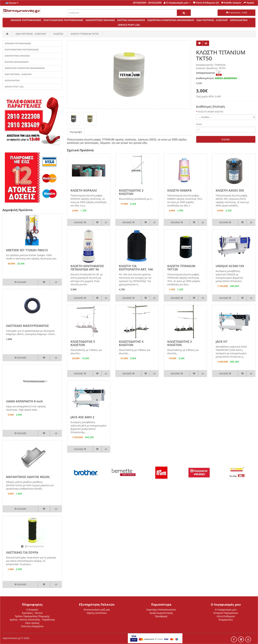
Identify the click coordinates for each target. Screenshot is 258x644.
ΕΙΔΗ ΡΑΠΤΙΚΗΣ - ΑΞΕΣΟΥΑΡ (212, 20)
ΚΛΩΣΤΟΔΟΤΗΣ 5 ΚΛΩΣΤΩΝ (83, 343)
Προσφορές (161, 616)
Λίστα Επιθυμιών (226, 616)
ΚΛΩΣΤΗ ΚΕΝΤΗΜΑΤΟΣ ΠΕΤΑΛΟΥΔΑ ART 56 (87, 268)
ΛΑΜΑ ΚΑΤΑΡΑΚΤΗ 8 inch (24, 401)
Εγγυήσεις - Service (32, 613)
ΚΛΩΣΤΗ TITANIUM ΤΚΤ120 (181, 268)
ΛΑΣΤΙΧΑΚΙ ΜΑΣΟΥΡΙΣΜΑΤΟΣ (27, 326)
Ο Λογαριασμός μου (226, 610)
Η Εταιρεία (32, 610)
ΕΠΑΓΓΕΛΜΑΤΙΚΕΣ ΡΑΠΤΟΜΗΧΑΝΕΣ (63, 20)
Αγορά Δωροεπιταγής (161, 613)
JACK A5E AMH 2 (82, 417)
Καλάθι (226, 139)
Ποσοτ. (199, 124)
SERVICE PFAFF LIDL (129, 25)
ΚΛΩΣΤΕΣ (58, 34)
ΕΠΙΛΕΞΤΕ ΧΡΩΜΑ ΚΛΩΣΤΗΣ (211, 112)
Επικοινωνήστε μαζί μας (97, 610)
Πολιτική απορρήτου (32, 626)
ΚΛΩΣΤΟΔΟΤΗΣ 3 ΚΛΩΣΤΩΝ (179, 343)
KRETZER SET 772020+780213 (27, 250)
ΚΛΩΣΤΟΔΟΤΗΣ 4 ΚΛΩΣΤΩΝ (131, 343)
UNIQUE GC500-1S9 (230, 266)
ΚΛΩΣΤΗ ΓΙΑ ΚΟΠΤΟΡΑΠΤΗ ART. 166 (136, 268)
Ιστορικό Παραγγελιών (226, 613)
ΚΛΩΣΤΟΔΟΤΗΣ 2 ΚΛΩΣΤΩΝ (131, 192)
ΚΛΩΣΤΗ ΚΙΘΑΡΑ (179, 190)
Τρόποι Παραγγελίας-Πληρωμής (32, 616)
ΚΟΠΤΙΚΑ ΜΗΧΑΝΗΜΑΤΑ (131, 20)
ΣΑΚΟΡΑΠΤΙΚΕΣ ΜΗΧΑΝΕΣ (100, 20)
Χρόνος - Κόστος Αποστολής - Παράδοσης (32, 620)
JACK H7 (221, 342)
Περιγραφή (76, 132)
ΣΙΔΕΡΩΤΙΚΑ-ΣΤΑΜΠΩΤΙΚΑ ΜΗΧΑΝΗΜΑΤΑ (171, 20)
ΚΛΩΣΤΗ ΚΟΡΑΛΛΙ (84, 190)
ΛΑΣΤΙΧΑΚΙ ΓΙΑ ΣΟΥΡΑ (22, 552)
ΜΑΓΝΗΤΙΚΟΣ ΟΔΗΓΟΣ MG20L (28, 477)
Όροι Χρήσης (32, 623)
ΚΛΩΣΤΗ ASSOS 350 (230, 190)
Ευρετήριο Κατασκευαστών (161, 610)
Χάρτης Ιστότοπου (97, 613)
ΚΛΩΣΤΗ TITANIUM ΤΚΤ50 (85, 34)
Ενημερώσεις (226, 620)
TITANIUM (220, 65)
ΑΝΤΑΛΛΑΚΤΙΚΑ (239, 20)
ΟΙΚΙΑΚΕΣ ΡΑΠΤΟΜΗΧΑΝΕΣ (26, 20)
